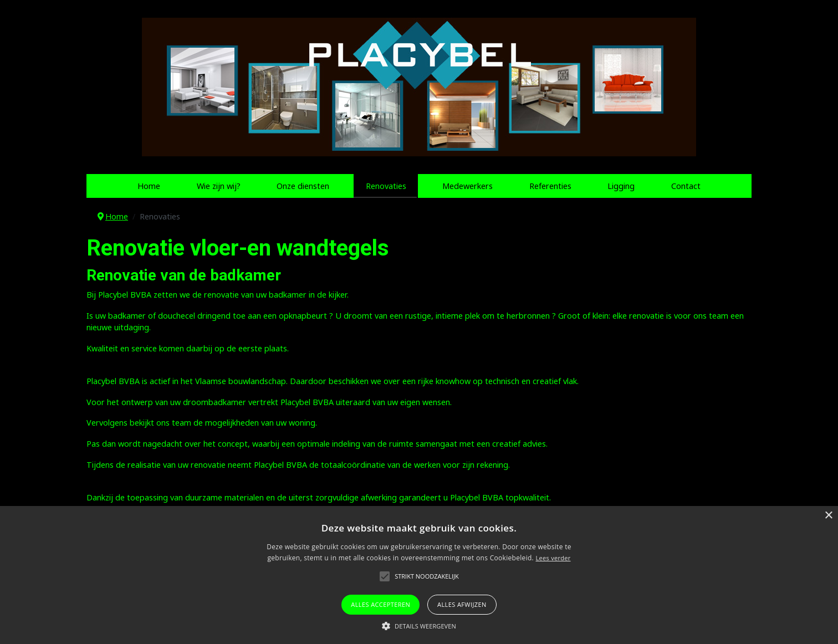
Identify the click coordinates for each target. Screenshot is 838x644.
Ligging (621, 186)
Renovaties (386, 186)
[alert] (419, 575)
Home (149, 186)
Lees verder (553, 558)
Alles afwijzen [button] (462, 604)
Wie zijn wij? (219, 186)
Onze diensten (303, 186)
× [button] (828, 516)
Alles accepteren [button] (380, 604)
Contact (686, 186)
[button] (419, 626)
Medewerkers (467, 186)
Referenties (550, 186)
